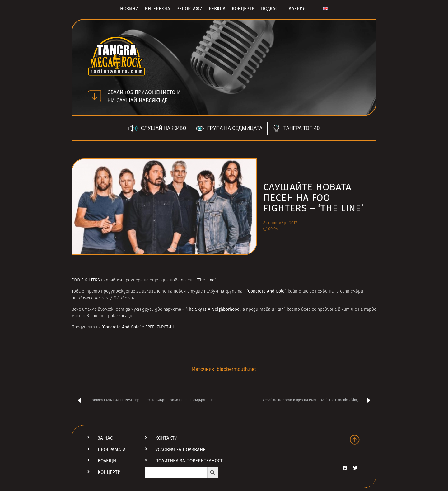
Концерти (243, 9)
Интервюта (157, 9)
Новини (129, 9)
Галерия (296, 9)
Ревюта (217, 9)
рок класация (121, 316)
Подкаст (271, 9)
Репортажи (189, 9)
